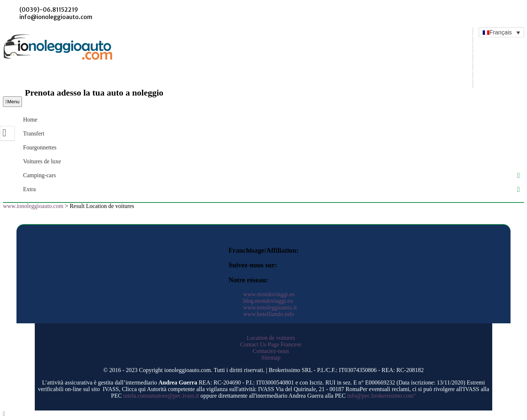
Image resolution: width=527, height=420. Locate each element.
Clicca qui (134, 389)
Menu (12, 102)
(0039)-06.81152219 (49, 10)
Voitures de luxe (42, 161)
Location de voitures (271, 338)
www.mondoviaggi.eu (269, 294)
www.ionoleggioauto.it (270, 307)
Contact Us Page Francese (271, 344)
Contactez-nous (271, 351)
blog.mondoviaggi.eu (268, 301)
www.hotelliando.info (268, 314)
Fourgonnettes (40, 147)
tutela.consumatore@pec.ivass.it (161, 396)
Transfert (34, 133)
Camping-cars (40, 175)
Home (30, 120)
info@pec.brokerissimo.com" (381, 396)
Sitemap (271, 358)
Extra (29, 189)
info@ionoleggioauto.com (56, 17)
